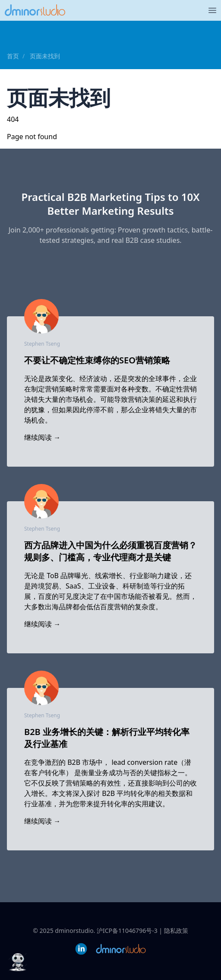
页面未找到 (45, 56)
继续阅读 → (42, 437)
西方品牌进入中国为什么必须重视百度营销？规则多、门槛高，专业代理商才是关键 (110, 551)
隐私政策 (176, 931)
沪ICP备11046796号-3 (127, 931)
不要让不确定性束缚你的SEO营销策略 (97, 360)
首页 (13, 56)
